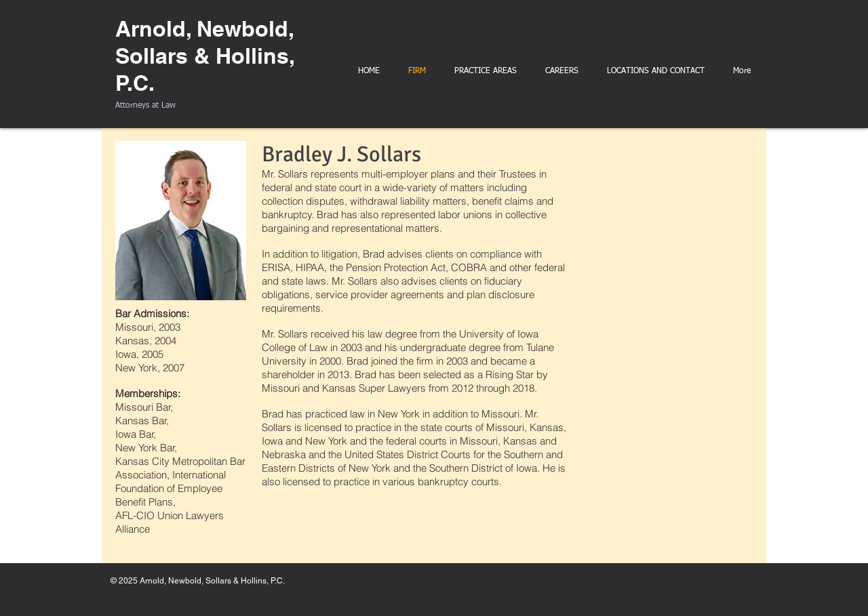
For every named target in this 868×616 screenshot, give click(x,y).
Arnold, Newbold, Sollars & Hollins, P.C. (205, 56)
